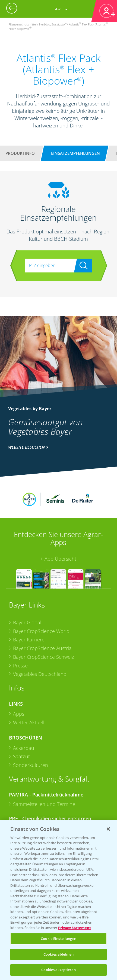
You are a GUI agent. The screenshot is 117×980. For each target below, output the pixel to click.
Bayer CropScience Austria (42, 619)
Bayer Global (27, 594)
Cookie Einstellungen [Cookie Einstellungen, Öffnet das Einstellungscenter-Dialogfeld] (58, 939)
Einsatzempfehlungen (75, 153)
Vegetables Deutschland (40, 645)
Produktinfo (20, 153)
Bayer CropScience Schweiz (43, 628)
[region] (58, 900)
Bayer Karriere (29, 611)
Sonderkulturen (31, 736)
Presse (20, 637)
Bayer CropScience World (41, 602)
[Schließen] (108, 829)
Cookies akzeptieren (58, 970)
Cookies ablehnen (58, 954)
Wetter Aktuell (29, 694)
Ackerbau (24, 719)
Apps (19, 685)
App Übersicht (60, 530)
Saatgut (21, 728)
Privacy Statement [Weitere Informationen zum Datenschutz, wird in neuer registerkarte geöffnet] (75, 928)
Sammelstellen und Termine (44, 775)
